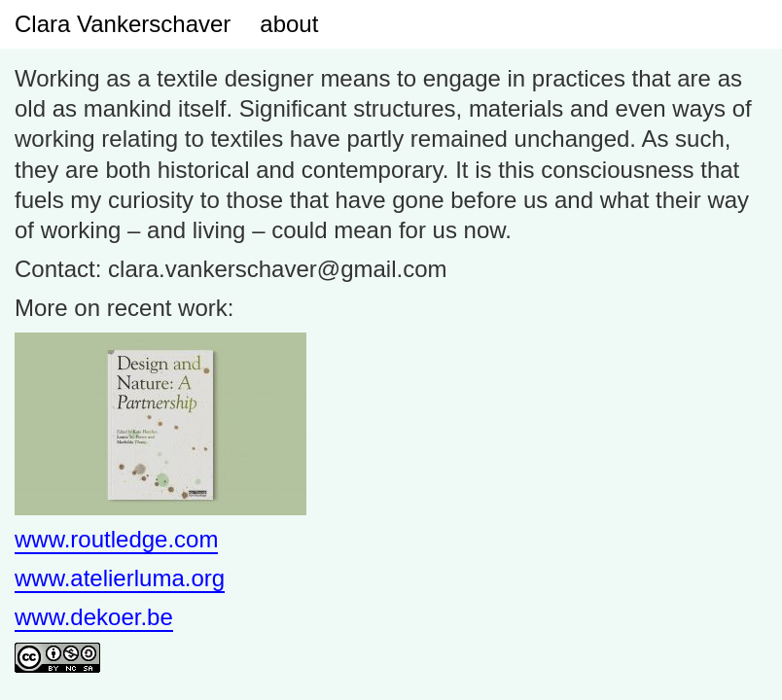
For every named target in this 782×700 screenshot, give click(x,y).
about (289, 24)
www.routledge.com (116, 539)
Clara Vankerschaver (123, 24)
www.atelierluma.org (120, 578)
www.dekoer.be (94, 617)
